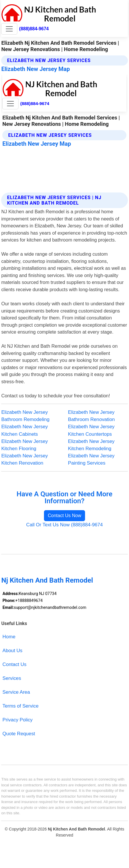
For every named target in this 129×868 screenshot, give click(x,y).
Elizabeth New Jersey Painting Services (91, 459)
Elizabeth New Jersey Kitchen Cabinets (24, 430)
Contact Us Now (64, 516)
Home (9, 637)
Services (12, 678)
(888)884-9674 (34, 29)
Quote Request (19, 734)
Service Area (16, 692)
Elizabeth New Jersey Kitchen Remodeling (91, 445)
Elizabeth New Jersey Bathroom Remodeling (25, 416)
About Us (13, 651)
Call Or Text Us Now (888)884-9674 (65, 525)
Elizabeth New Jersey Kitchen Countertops (91, 430)
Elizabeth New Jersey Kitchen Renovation (24, 459)
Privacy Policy (18, 720)
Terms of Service (21, 706)
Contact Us (15, 664)
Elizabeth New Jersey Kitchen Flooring (24, 445)
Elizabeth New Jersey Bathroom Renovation (91, 416)
